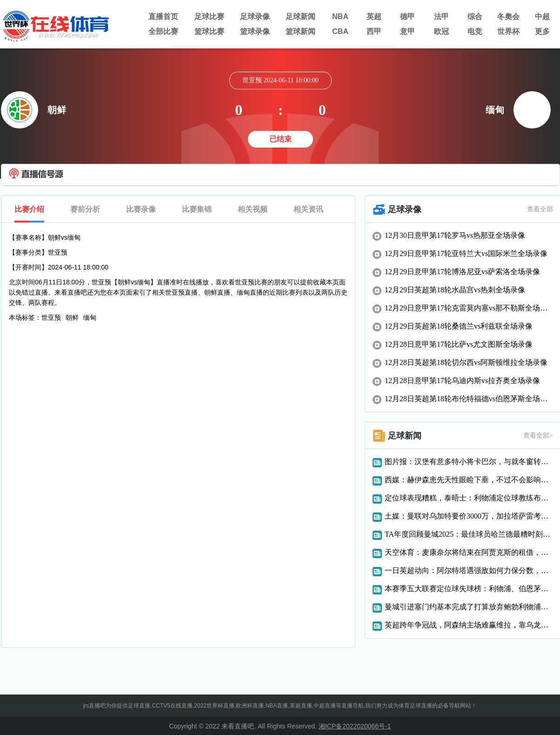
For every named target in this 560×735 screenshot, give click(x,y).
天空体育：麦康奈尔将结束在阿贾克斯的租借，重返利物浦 (469, 552)
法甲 (441, 17)
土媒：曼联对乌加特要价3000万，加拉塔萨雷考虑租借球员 (469, 516)
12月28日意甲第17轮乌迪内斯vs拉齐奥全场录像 (462, 381)
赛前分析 (85, 209)
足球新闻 (300, 17)
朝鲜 (72, 317)
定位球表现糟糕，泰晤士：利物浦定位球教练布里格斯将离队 (469, 498)
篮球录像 (255, 31)
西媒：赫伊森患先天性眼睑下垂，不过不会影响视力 (469, 480)
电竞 (475, 31)
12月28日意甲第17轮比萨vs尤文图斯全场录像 (459, 344)
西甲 (374, 31)
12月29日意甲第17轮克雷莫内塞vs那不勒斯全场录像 (469, 308)
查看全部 (540, 209)
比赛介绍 (29, 209)
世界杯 (508, 31)
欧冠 (441, 31)
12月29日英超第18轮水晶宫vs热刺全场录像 (455, 290)
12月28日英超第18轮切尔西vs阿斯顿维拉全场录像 (466, 362)
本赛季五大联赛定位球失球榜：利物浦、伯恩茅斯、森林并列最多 (469, 589)
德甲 (407, 17)
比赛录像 (141, 209)
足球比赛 (209, 17)
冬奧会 (508, 17)
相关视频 (253, 209)
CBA (340, 31)
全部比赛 (163, 31)
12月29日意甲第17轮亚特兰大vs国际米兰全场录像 (466, 253)
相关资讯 (308, 209)
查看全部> (538, 435)
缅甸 (90, 317)
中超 (542, 17)
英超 (374, 17)
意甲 (407, 31)
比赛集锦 (197, 209)
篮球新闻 (300, 31)
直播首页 (163, 17)
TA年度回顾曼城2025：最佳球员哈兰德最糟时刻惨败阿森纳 (469, 534)
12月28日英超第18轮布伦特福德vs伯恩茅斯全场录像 (469, 399)
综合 (475, 17)
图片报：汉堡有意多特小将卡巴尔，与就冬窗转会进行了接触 (469, 462)
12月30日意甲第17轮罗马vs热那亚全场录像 (455, 235)
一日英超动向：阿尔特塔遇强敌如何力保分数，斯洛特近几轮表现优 (469, 570)
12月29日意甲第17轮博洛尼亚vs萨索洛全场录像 (462, 272)
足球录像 (255, 17)
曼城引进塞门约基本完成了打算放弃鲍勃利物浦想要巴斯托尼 (469, 607)
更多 (542, 31)
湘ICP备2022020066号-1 (355, 726)
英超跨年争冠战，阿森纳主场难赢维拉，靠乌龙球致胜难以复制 (469, 625)
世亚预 (51, 317)
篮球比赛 (209, 31)
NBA (340, 17)
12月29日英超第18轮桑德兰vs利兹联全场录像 (459, 326)
